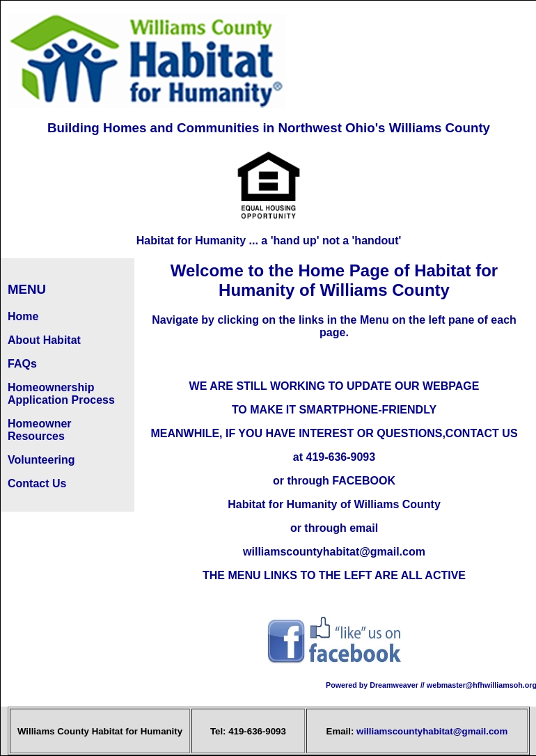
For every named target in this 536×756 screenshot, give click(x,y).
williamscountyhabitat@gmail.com (432, 731)
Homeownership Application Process (61, 394)
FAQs (22, 364)
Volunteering (41, 460)
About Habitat (44, 340)
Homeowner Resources (40, 430)
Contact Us (37, 483)
